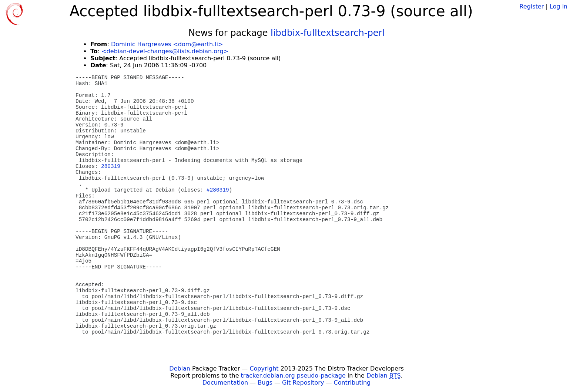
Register (532, 6)
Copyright (264, 369)
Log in (559, 6)
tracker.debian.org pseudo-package (293, 376)
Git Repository (303, 383)
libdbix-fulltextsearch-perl (328, 33)
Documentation (225, 383)
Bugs (265, 383)
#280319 (218, 190)
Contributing (352, 383)
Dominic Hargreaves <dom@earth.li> (167, 44)
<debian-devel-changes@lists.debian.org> (165, 51)
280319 (111, 166)
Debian (180, 369)
